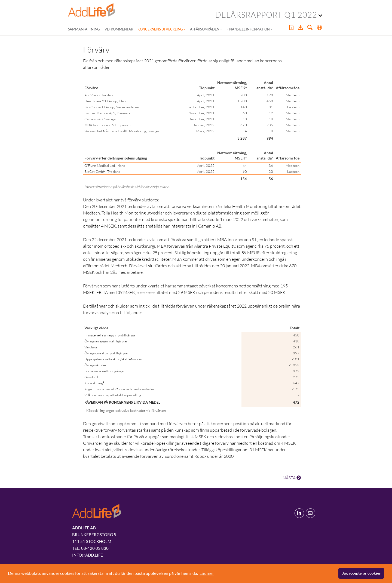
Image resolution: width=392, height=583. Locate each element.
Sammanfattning (84, 29)
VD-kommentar (119, 29)
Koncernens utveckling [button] (160, 29)
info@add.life (88, 555)
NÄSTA (292, 478)
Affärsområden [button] (205, 29)
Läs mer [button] (207, 573)
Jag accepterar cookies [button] (361, 573)
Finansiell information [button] (248, 29)
